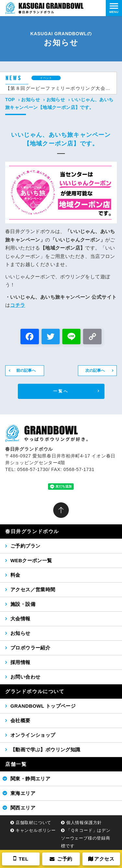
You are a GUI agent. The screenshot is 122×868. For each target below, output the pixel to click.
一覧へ (61, 391)
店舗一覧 (16, 764)
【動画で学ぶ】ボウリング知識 (45, 750)
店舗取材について (33, 823)
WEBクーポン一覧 (31, 560)
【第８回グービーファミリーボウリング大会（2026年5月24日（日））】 (58, 88)
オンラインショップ (33, 735)
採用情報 (20, 662)
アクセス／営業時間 (33, 589)
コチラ (18, 305)
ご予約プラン (25, 546)
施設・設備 (23, 604)
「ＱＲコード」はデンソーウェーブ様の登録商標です (86, 838)
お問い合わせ (25, 677)
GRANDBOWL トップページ (43, 706)
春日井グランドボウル (32, 531)
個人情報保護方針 (84, 823)
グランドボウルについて (35, 691)
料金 (15, 575)
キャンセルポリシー (36, 830)
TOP (10, 100)
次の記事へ (95, 370)
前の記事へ (26, 370)
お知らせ (30, 100)
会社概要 (20, 720)
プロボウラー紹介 (30, 648)
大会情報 (20, 619)
